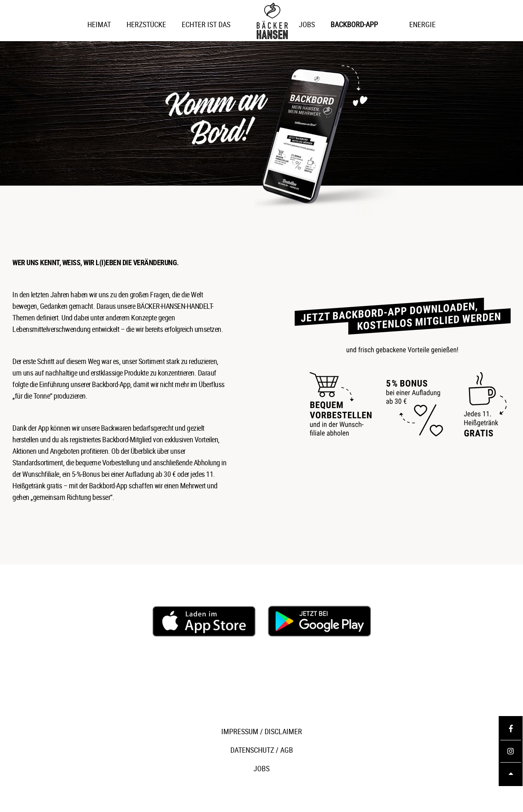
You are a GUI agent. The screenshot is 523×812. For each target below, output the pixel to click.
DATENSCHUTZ (252, 750)
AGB (287, 750)
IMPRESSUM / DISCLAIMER (262, 731)
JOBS (261, 768)
